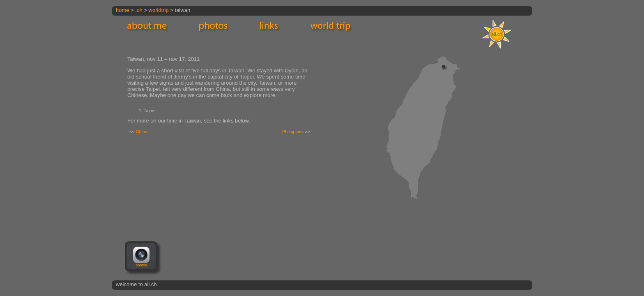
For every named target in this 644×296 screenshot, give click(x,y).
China (142, 132)
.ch (139, 10)
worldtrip (159, 10)
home (123, 10)
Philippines (293, 132)
